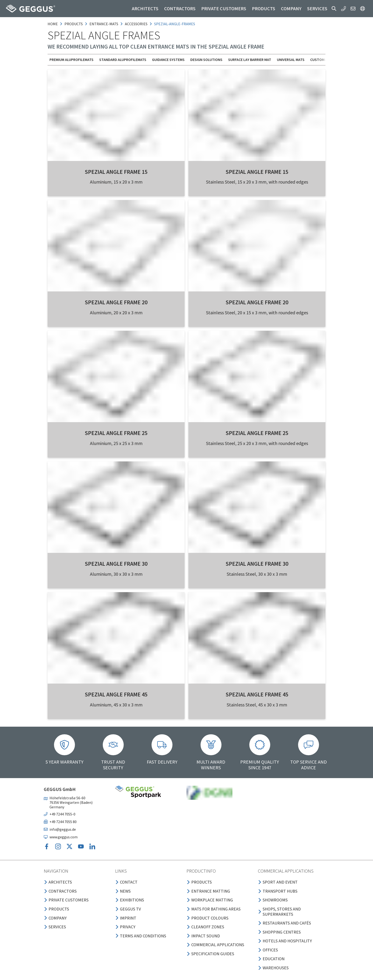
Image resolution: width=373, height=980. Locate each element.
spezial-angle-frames (175, 24)
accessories (136, 24)
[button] (334, 9)
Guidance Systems (168, 60)
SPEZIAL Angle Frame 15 (116, 172)
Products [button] (264, 8)
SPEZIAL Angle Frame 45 (116, 694)
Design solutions (206, 60)
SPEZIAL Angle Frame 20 (116, 302)
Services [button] (317, 8)
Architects (145, 8)
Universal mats (291, 60)
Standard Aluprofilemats (123, 60)
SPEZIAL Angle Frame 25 (116, 433)
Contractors (180, 8)
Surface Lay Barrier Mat (250, 60)
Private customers (224, 8)
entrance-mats (104, 24)
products (74, 24)
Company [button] (291, 8)
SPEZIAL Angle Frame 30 (116, 564)
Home (53, 24)
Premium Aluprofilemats (71, 60)
